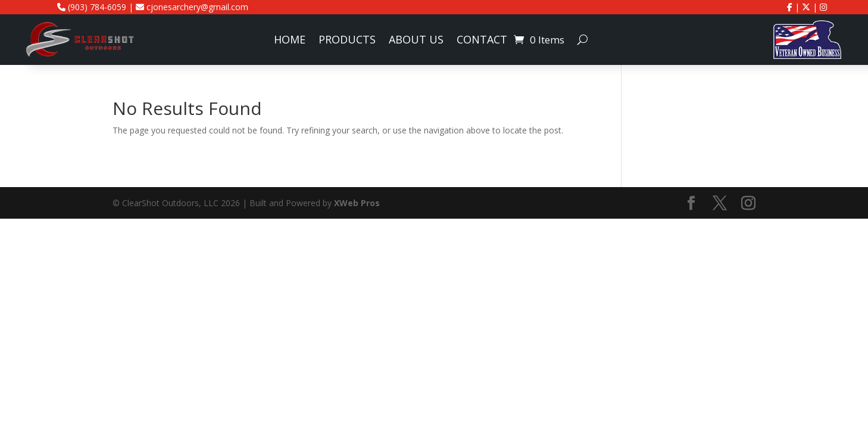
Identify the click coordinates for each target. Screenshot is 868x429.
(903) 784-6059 (92, 7)
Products (347, 41)
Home (290, 41)
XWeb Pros (357, 203)
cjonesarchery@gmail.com (192, 7)
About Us (416, 41)
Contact (482, 41)
